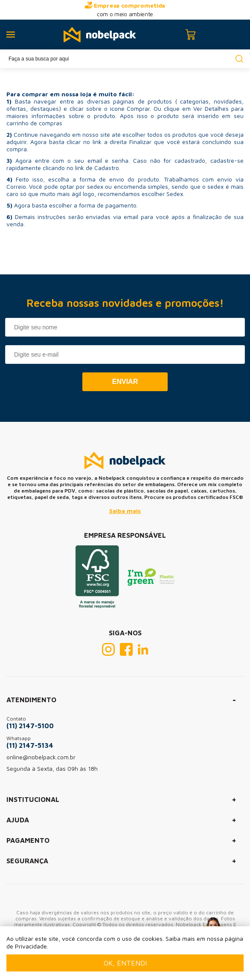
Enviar (125, 382)
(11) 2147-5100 (30, 726)
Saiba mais (125, 511)
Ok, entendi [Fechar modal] (125, 963)
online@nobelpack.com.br (41, 757)
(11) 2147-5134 (30, 745)
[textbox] (125, 59)
